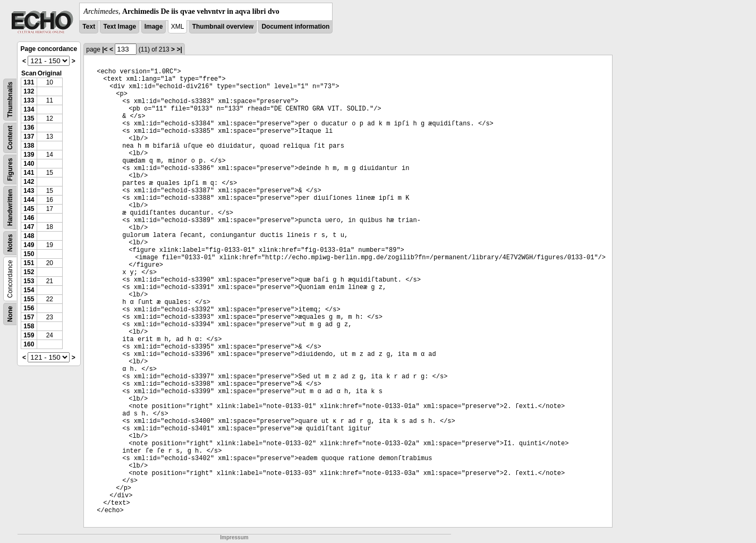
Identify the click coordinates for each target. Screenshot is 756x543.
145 (29, 209)
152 (29, 272)
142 (29, 182)
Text (89, 27)
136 (29, 128)
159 (29, 335)
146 (29, 218)
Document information (295, 27)
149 (29, 245)
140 (29, 164)
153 (29, 281)
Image (154, 27)
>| (179, 49)
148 (29, 236)
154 (29, 290)
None (10, 314)
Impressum (234, 537)
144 (29, 200)
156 (29, 308)
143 (29, 191)
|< (105, 49)
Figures (10, 169)
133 (29, 100)
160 (29, 344)
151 (29, 263)
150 (29, 254)
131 (29, 82)
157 (29, 317)
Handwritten (10, 207)
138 (29, 146)
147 (29, 227)
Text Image (120, 27)
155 (29, 299)
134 (29, 109)
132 (29, 91)
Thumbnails (10, 100)
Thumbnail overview (223, 27)
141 (29, 173)
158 (29, 326)
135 (29, 118)
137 (29, 137)
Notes (10, 243)
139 (29, 155)
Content (10, 138)
